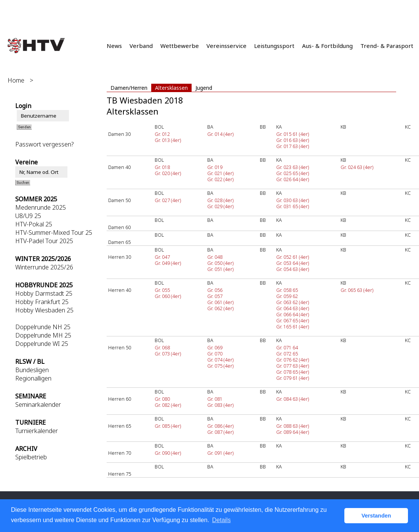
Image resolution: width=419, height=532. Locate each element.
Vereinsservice (226, 46)
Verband (141, 46)
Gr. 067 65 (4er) (293, 320)
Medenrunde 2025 (41, 207)
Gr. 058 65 (287, 290)
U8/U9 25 (28, 216)
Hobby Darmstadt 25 (44, 293)
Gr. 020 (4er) (168, 173)
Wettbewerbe (180, 46)
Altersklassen (171, 88)
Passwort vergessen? (44, 144)
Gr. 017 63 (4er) (293, 146)
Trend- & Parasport (387, 46)
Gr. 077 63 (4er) (293, 366)
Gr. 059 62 (287, 296)
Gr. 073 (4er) (168, 354)
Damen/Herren (129, 88)
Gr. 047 (162, 257)
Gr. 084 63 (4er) (293, 399)
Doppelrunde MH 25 (43, 335)
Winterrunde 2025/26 (44, 267)
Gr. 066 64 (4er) (293, 314)
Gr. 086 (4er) (220, 426)
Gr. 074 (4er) (220, 360)
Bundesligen (32, 370)
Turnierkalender (37, 431)
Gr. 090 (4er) (168, 453)
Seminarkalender (38, 405)
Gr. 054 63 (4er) (293, 269)
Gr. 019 (215, 167)
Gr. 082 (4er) (168, 405)
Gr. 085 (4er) (168, 426)
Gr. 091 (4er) (220, 453)
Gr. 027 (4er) (168, 200)
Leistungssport (274, 46)
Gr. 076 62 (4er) (293, 360)
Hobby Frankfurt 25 (42, 302)
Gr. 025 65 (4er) (293, 173)
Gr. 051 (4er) (220, 269)
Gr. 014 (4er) (220, 134)
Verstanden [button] (376, 516)
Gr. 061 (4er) (220, 302)
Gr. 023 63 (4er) (293, 167)
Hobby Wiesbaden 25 (44, 310)
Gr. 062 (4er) (220, 308)
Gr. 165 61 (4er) (293, 327)
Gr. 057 (215, 296)
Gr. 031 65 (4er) (293, 206)
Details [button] (221, 520)
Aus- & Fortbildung (327, 46)
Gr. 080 (162, 399)
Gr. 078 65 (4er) (293, 372)
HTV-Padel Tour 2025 (44, 241)
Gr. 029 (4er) (220, 206)
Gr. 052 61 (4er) (293, 257)
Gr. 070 (215, 354)
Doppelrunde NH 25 (43, 327)
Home (16, 80)
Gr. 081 (215, 399)
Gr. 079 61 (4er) (293, 378)
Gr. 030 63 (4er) (293, 200)
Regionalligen (33, 378)
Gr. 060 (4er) (168, 296)
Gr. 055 (162, 290)
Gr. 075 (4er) (220, 366)
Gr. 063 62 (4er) (293, 302)
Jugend (204, 88)
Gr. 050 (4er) (220, 263)
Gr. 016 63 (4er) (293, 140)
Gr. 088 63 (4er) (293, 426)
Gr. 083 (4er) (220, 405)
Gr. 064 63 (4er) (293, 308)
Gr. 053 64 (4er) (293, 263)
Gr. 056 (215, 290)
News (114, 46)
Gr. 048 (215, 257)
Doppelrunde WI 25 (42, 344)
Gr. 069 (215, 347)
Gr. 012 (162, 134)
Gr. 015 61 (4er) (293, 134)
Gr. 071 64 (287, 347)
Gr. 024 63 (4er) (357, 167)
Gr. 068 (162, 347)
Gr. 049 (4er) (168, 263)
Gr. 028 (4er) (220, 200)
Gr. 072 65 (287, 354)
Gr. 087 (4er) (220, 432)
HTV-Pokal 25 (34, 224)
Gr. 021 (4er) (220, 173)
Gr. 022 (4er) (220, 179)
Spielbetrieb (31, 457)
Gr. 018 (162, 167)
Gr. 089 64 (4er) (293, 432)
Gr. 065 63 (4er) (357, 290)
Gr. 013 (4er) (168, 140)
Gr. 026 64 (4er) (293, 179)
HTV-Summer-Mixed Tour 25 (54, 233)
